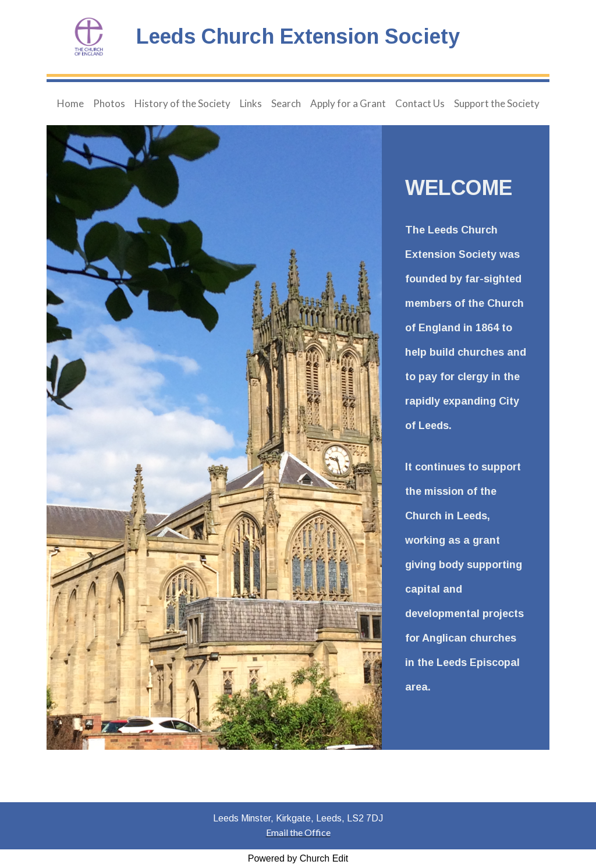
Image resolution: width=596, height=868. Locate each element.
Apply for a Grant (348, 103)
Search (286, 103)
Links (251, 103)
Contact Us (420, 103)
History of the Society (182, 103)
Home (70, 103)
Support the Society (497, 103)
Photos (109, 103)
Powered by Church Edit (298, 858)
